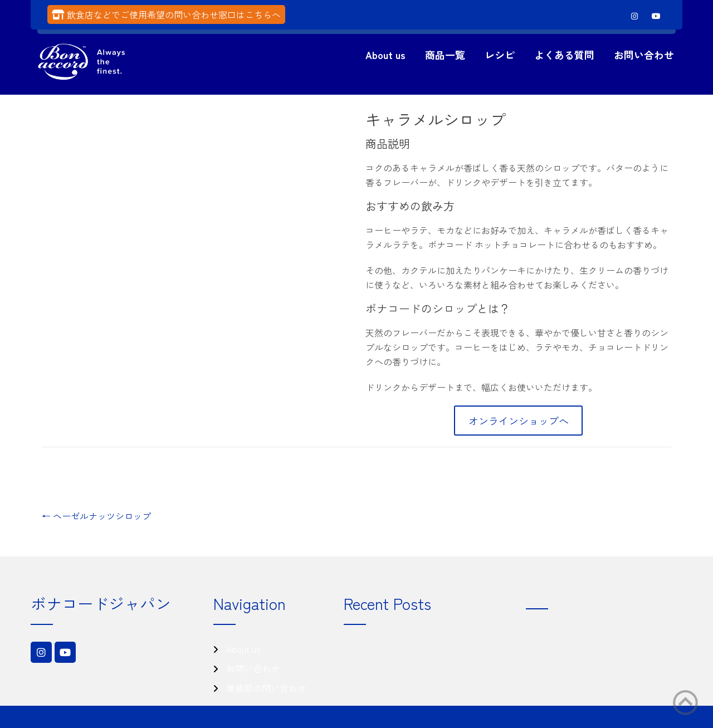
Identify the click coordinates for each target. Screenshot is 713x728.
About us (385, 55)
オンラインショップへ (519, 421)
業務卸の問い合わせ (266, 688)
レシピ (500, 55)
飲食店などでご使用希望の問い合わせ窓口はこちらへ (174, 14)
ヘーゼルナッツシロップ (96, 516)
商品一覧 (445, 55)
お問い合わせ (644, 55)
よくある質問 (564, 55)
